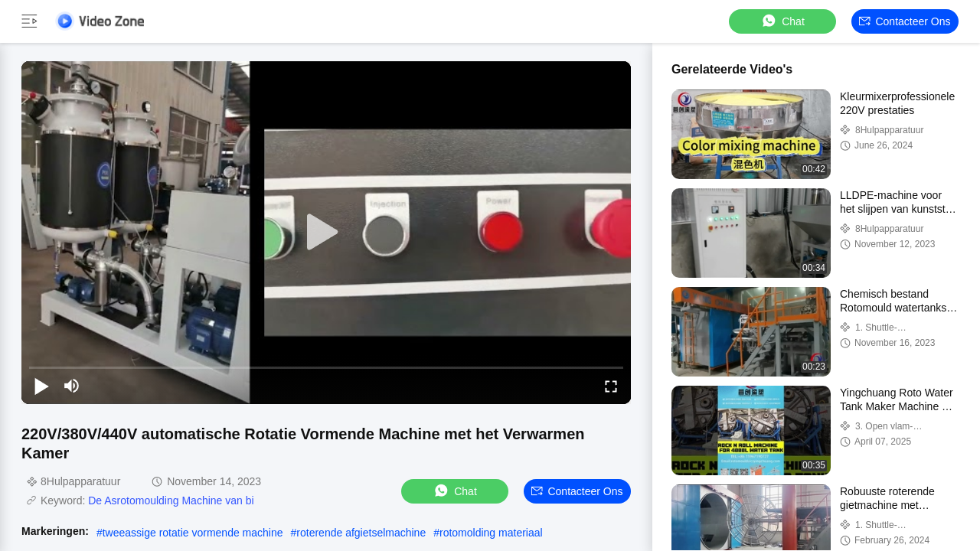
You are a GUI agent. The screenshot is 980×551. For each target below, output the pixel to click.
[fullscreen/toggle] (611, 386)
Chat (782, 21)
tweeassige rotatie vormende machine (193, 533)
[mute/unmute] (72, 386)
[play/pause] (41, 386)
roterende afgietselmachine (361, 533)
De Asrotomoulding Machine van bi (171, 500)
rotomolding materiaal (491, 533)
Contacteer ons (905, 21)
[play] (326, 233)
